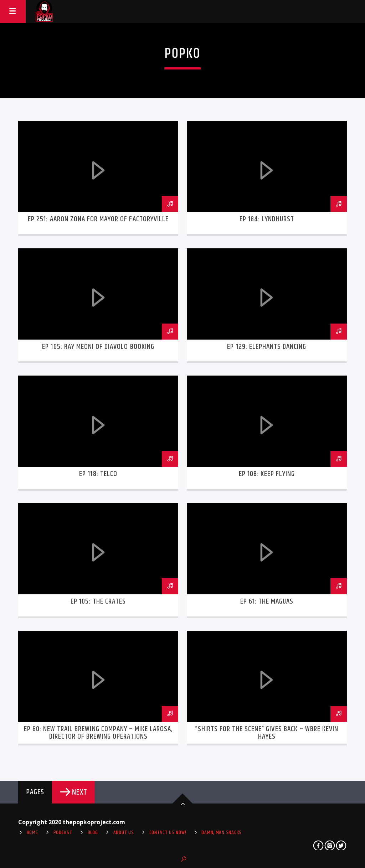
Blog (93, 833)
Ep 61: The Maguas (267, 601)
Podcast (63, 833)
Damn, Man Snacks (222, 833)
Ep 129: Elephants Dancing (267, 347)
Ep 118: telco (98, 474)
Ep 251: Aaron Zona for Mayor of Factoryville (98, 219)
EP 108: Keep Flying (267, 474)
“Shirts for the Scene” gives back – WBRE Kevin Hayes (267, 733)
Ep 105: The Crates (98, 601)
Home (32, 833)
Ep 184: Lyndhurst (267, 219)
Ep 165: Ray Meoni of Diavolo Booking (98, 347)
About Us (124, 833)
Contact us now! (168, 833)
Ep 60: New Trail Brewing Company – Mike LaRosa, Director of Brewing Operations (98, 733)
